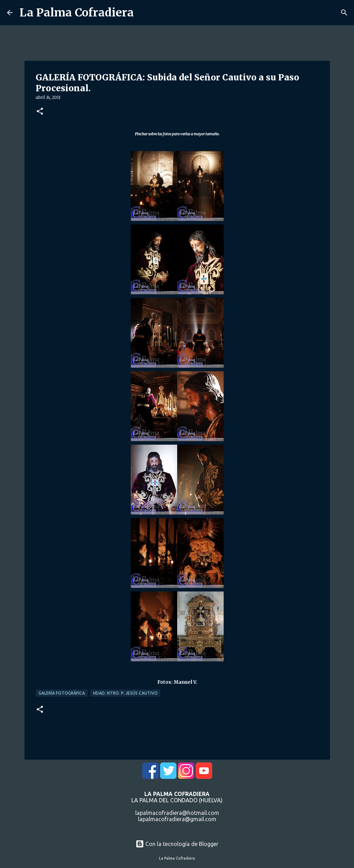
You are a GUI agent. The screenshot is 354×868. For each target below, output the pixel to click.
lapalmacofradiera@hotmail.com (177, 813)
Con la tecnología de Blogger (177, 844)
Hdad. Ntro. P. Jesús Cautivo (125, 693)
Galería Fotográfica (62, 693)
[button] (40, 112)
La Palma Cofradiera (77, 13)
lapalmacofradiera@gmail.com (177, 819)
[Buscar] (344, 13)
